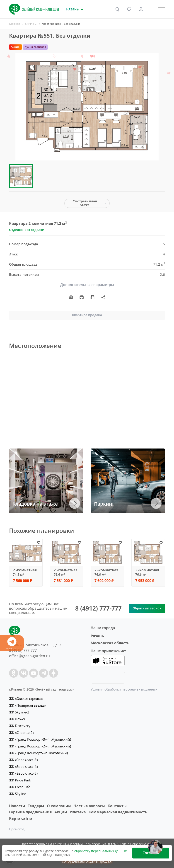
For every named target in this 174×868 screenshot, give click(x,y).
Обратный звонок (147, 608)
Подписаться (12, 644)
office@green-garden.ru (29, 656)
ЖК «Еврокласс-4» (24, 766)
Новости (17, 806)
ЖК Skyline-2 (19, 712)
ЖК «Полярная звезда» (28, 705)
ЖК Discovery (20, 726)
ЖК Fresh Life (20, 787)
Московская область (110, 643)
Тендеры (36, 806)
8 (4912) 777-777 (98, 608)
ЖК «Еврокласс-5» (24, 773)
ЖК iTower (17, 719)
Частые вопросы (89, 806)
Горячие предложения (30, 812)
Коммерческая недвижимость (118, 812)
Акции (61, 812)
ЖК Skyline (18, 794)
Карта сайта (21, 818)
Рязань (97, 636)
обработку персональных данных (100, 851)
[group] (87, 107)
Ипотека (78, 812)
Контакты (117, 806)
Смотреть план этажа (85, 203)
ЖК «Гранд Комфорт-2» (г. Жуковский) (40, 746)
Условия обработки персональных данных (124, 689)
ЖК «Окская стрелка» (26, 698)
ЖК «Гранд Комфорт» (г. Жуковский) (38, 753)
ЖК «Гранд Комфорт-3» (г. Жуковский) (40, 739)
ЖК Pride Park (20, 780)
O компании (59, 806)
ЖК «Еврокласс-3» (24, 760)
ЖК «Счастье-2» (22, 732)
